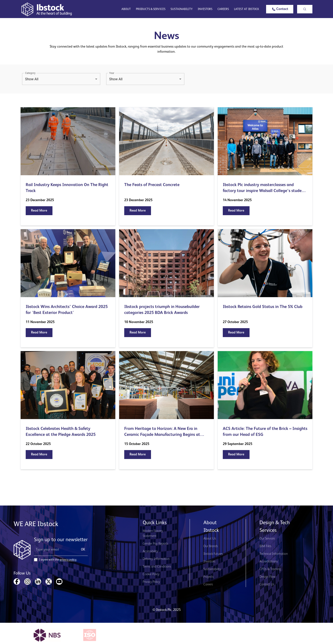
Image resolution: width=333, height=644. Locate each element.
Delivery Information (156, 559)
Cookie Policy (151, 574)
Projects (209, 577)
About (126, 9)
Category (30, 73)
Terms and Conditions (157, 567)
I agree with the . (58, 560)
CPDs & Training (270, 569)
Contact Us (267, 585)
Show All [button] (32, 79)
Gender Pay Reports (155, 544)
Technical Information (274, 554)
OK (83, 550)
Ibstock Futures (213, 554)
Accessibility (150, 551)
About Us (210, 539)
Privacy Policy (151, 582)
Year (112, 73)
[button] (280, 9)
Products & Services (151, 9)
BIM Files (265, 546)
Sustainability (182, 9)
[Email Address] (55, 550)
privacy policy (68, 560)
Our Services (267, 539)
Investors (205, 9)
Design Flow (267, 577)
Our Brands (211, 546)
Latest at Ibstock (247, 9)
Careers (223, 9)
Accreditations (269, 562)
